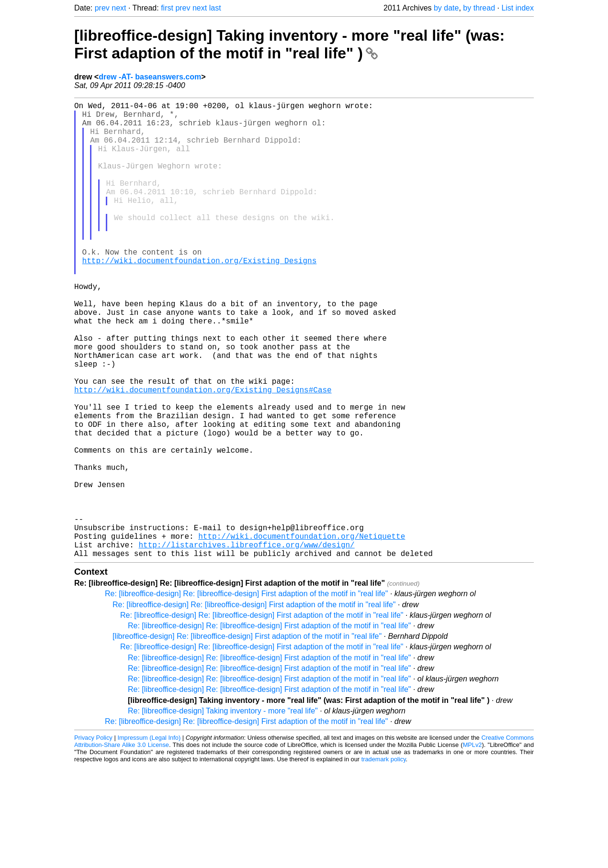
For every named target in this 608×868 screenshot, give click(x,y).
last (215, 8)
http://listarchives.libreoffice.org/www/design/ (246, 644)
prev (102, 8)
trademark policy (384, 861)
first (167, 8)
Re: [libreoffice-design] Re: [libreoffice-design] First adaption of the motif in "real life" (247, 695)
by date (446, 8)
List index (518, 8)
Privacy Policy (93, 839)
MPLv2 (473, 846)
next (119, 8)
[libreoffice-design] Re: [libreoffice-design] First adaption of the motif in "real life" (247, 738)
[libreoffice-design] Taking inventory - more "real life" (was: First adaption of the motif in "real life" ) (289, 44)
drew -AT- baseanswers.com (150, 77)
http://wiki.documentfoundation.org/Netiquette (302, 634)
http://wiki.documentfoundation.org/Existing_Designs (200, 297)
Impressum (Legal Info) (149, 839)
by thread (479, 8)
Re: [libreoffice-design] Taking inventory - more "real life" (223, 812)
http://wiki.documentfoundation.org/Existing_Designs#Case (203, 455)
